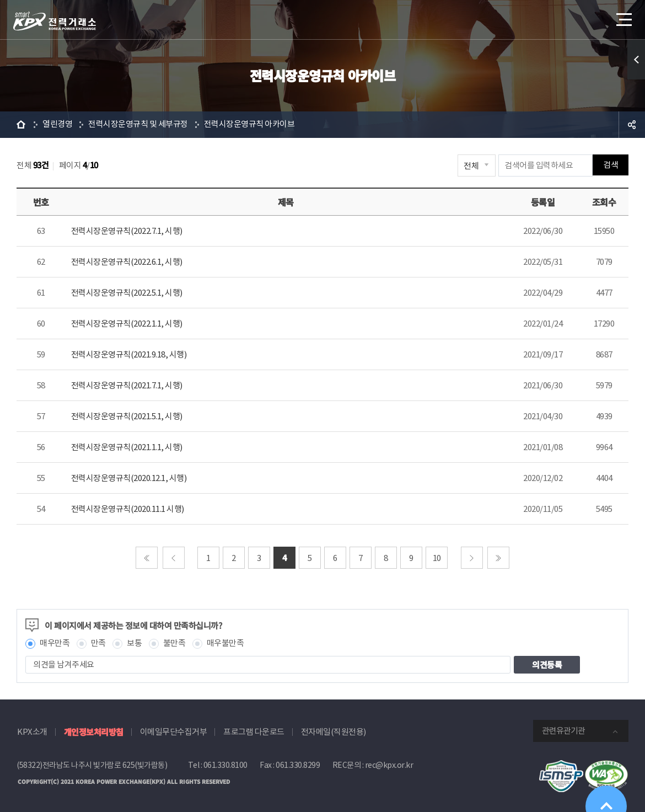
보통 (134, 643)
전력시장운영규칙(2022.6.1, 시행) (127, 262)
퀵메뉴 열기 (636, 60)
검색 (611, 165)
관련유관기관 (563, 731)
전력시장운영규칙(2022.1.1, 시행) (127, 324)
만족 (98, 643)
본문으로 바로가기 (0, 0)
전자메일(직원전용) (334, 732)
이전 (174, 558)
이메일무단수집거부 (174, 732)
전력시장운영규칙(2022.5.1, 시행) (127, 293)
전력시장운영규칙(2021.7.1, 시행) (127, 385)
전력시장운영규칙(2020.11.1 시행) (128, 509)
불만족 (174, 643)
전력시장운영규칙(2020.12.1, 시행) (129, 478)
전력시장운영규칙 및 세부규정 (138, 124)
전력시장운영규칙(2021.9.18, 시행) (129, 354)
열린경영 (57, 124)
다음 (472, 558)
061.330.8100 (225, 765)
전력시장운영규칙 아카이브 (249, 124)
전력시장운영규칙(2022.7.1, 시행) (127, 231)
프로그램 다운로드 (254, 732)
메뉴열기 (623, 16)
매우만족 (55, 643)
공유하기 (632, 125)
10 (437, 558)
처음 (147, 558)
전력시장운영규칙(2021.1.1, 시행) (127, 447)
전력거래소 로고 (55, 21)
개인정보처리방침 (94, 732)
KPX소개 (32, 732)
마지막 (498, 558)
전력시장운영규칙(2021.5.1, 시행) (127, 416)
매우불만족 (225, 643)
